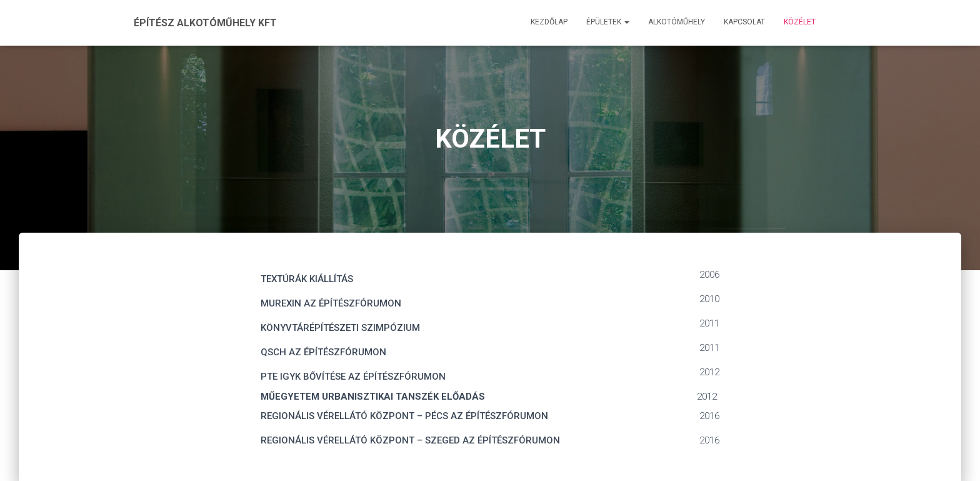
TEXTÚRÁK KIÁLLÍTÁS (307, 279)
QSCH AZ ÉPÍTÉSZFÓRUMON (323, 352)
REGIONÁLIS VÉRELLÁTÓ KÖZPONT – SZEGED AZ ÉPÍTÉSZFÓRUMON (410, 440)
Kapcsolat (744, 22)
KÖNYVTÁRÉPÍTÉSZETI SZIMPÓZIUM (340, 328)
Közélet (800, 22)
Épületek (608, 22)
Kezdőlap (549, 22)
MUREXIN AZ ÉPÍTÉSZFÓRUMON (331, 303)
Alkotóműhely (677, 22)
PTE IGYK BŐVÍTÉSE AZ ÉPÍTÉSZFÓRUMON (353, 377)
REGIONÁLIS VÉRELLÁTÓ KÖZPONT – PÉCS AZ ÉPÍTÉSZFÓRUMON (404, 416)
